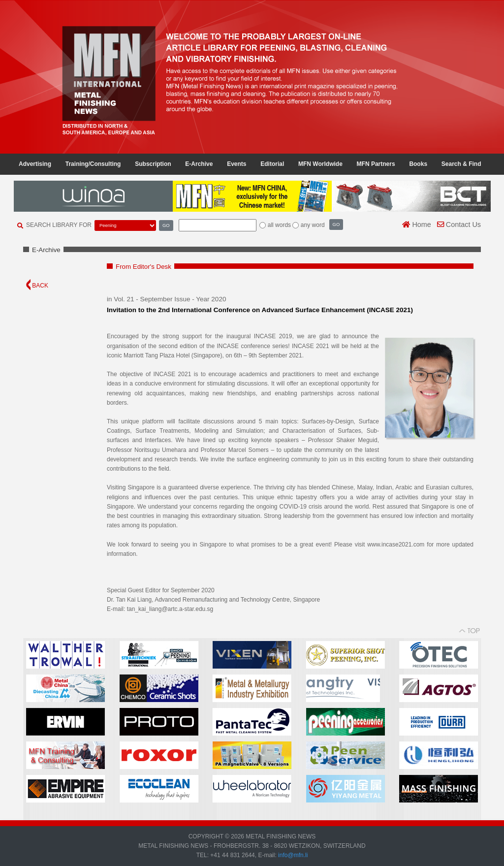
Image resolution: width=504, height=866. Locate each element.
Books (418, 164)
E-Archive (199, 164)
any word (313, 225)
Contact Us (459, 225)
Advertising (35, 164)
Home (416, 225)
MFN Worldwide (320, 164)
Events (236, 164)
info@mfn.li (292, 855)
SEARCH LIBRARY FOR (59, 225)
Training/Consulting (93, 164)
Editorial (272, 164)
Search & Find (461, 164)
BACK (37, 286)
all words (279, 225)
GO (166, 225)
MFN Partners (376, 164)
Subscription (153, 164)
